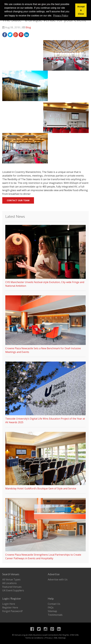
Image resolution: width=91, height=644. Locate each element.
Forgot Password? (13, 611)
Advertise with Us (58, 579)
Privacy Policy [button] (61, 16)
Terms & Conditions (34, 638)
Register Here (10, 607)
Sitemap (52, 611)
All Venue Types (11, 579)
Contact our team (18, 200)
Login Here (9, 604)
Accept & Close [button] (81, 10)
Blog (28, 27)
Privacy (49, 638)
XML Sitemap (60, 638)
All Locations (9, 583)
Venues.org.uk (21, 635)
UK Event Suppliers (13, 590)
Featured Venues (12, 587)
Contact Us (54, 604)
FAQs (51, 607)
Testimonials (55, 615)
